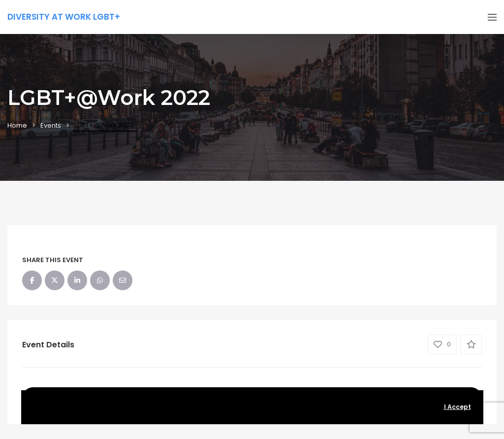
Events (51, 125)
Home (17, 125)
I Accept (457, 407)
